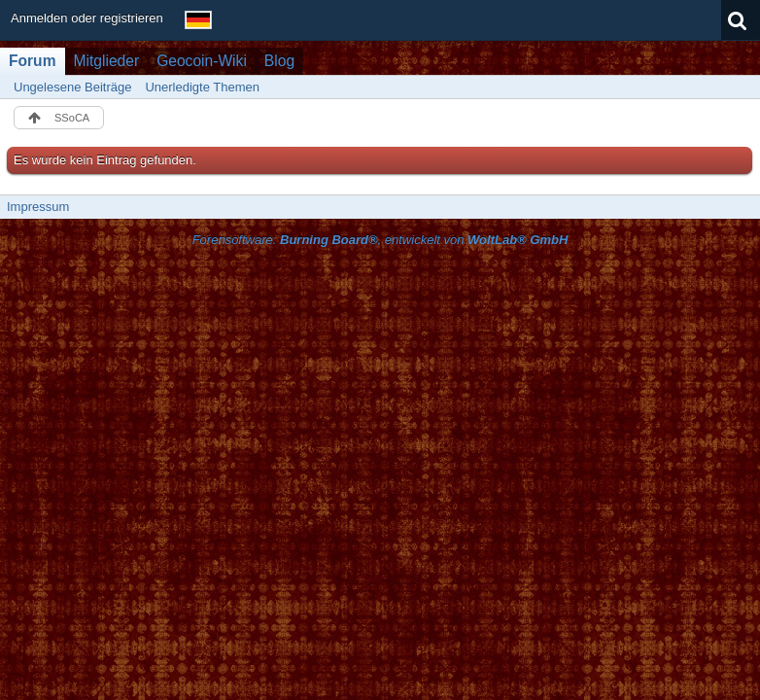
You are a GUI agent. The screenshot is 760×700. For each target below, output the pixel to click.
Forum (33, 61)
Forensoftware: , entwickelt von (380, 240)
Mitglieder (107, 61)
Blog (279, 61)
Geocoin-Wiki (202, 61)
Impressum (38, 207)
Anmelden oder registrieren (87, 18)
